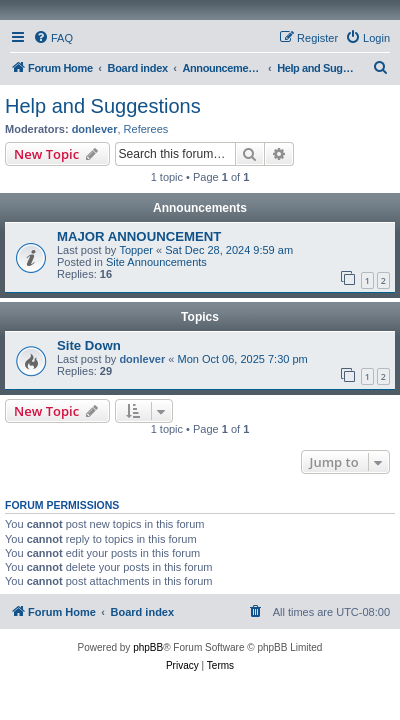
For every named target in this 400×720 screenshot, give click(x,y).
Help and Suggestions (103, 106)
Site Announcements (156, 262)
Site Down (89, 345)
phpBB (148, 647)
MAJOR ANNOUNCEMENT (139, 236)
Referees (146, 129)
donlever (95, 129)
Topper (136, 250)
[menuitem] (53, 38)
